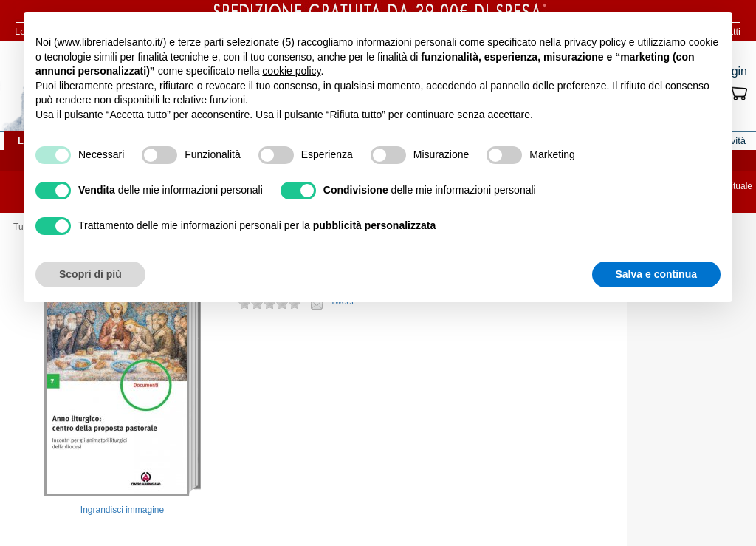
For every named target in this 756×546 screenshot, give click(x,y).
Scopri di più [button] (90, 274)
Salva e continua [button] (656, 274)
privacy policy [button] (595, 42)
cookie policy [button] (291, 71)
